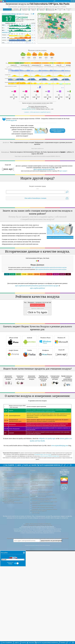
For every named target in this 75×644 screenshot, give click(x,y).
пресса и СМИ (8, 557)
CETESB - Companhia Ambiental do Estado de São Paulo (38, 606)
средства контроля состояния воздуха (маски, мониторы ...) (16, 579)
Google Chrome (14, 394)
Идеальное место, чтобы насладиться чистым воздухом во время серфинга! (44, 591)
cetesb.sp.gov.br (11, 120)
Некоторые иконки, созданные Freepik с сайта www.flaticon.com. (44, 583)
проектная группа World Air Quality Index (50, 537)
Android (30, 381)
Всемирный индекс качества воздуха (43, 535)
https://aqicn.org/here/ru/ (37, 148)
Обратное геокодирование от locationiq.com (44, 586)
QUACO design (36, 594)
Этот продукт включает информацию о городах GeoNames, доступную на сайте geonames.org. (42, 569)
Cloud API (61, 394)
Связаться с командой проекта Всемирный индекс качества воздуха (15, 555)
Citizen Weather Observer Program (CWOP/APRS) (38, 605)
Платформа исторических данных (13, 584)
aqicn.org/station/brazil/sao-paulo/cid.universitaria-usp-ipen (51, 290)
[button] (59, 29)
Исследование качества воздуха (14, 561)
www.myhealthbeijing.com (60, 527)
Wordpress (45, 394)
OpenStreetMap (63, 38)
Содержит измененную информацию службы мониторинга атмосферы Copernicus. (44, 580)
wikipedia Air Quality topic (47, 520)
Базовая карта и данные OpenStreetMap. (43, 588)
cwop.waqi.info (42, 577)
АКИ (13, 14)
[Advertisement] (37, 214)
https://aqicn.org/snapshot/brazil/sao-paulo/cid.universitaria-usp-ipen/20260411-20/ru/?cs (38, 156)
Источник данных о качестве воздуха (14, 574)
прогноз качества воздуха (11, 576)
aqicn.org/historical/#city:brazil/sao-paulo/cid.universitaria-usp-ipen (49, 288)
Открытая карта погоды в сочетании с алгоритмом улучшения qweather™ (42, 573)
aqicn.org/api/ (63, 171)
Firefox (30, 394)
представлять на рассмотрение (51, 622)
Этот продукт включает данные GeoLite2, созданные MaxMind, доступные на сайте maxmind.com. (42, 564)
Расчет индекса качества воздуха (13, 575)
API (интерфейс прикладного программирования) (11, 582)
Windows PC (61, 381)
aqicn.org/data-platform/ (37, 308)
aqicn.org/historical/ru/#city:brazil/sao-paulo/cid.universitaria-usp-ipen (37, 306)
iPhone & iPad (14, 381)
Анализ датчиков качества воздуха (14, 567)
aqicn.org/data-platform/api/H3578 (44, 169)
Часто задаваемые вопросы (12, 570)
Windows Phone (45, 381)
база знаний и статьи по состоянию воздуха (16, 564)
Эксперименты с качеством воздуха (14, 566)
